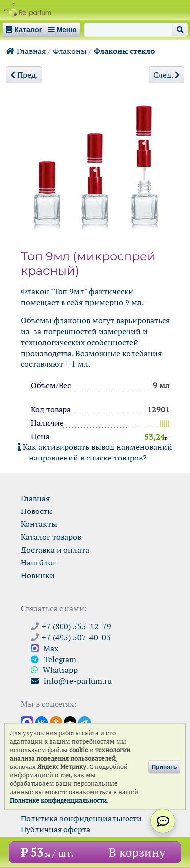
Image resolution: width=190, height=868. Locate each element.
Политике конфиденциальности (58, 800)
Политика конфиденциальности (81, 818)
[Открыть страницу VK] (41, 722)
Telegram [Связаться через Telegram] (54, 659)
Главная (26, 51)
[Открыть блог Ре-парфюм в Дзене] (70, 722)
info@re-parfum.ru (71, 681)
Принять (164, 766)
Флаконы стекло (124, 51)
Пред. (24, 75)
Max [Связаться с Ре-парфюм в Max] (44, 648)
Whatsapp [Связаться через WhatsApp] (54, 670)
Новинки (38, 575)
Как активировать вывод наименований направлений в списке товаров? (95, 452)
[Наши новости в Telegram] (85, 722)
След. (166, 75)
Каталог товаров (51, 537)
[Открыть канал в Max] (27, 722)
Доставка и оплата (55, 550)
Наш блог (38, 562)
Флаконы (70, 51)
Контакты (39, 524)
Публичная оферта (56, 829)
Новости (36, 511)
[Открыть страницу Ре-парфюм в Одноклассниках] (56, 722)
